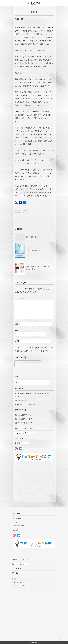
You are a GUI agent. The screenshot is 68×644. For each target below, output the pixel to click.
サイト (17, 341)
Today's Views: (17, 579)
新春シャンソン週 (20, 400)
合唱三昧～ (27, 210)
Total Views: (16, 586)
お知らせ (34, 12)
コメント (19, 298)
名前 (17, 324)
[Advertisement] (34, 480)
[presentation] (28, 364)
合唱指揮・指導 (19, 526)
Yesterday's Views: (18, 582)
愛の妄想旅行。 (32, 237)
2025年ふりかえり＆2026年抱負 (25, 404)
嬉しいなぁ (18, 415)
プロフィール (17, 519)
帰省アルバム (19, 423)
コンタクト (16, 530)
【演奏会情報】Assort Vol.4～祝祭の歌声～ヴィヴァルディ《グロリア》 (33, 395)
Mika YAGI (25, 213)
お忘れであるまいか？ (34, 251)
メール (18, 330)
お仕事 (15, 522)
